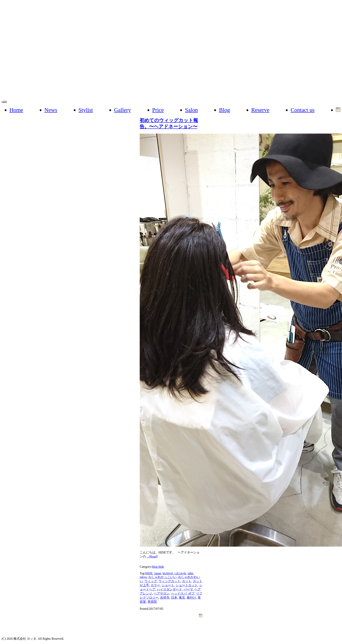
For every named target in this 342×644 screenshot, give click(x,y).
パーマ (188, 589)
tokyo (143, 577)
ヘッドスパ (179, 593)
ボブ (191, 593)
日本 (174, 598)
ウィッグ (151, 581)
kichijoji (168, 573)
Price (158, 110)
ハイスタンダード (169, 589)
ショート (168, 585)
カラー (155, 585)
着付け (191, 598)
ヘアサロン (162, 593)
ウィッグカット (169, 581)
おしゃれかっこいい (162, 577)
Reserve (260, 110)
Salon (191, 110)
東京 (182, 598)
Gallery (122, 110)
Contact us (302, 110)
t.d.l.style (180, 573)
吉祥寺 (165, 598)
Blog (224, 110)
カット (187, 581)
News (51, 110)
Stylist (86, 110)
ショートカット (187, 585)
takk (4, 102)
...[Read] (152, 556)
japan (158, 573)
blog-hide (158, 567)
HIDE (149, 573)
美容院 (152, 602)
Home (16, 110)
